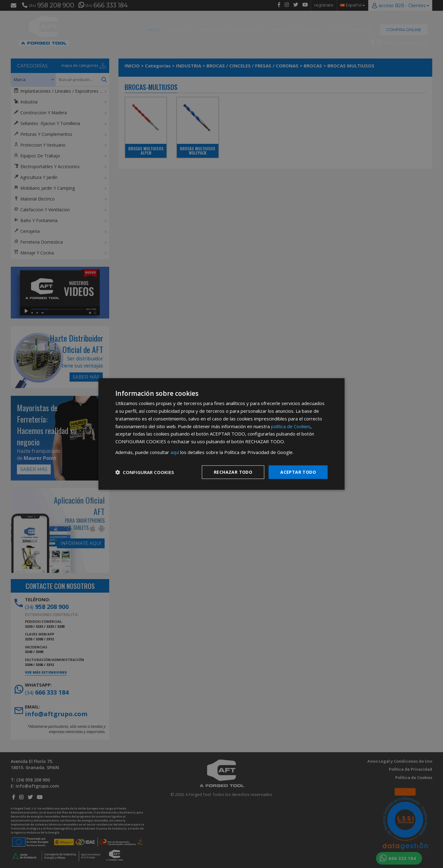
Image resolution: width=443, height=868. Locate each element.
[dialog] (221, 434)
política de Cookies (291, 426)
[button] (145, 472)
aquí (175, 452)
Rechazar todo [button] (233, 472)
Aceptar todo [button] (298, 472)
